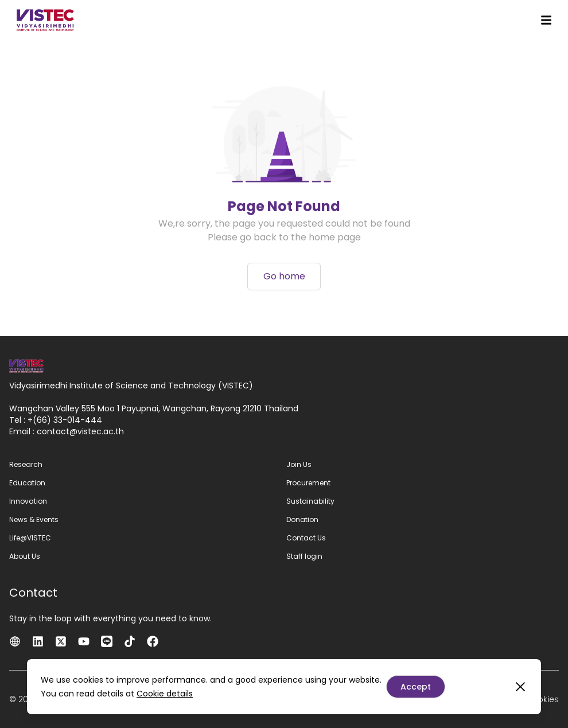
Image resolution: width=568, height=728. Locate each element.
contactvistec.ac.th (80, 431)
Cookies (542, 699)
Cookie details (165, 694)
